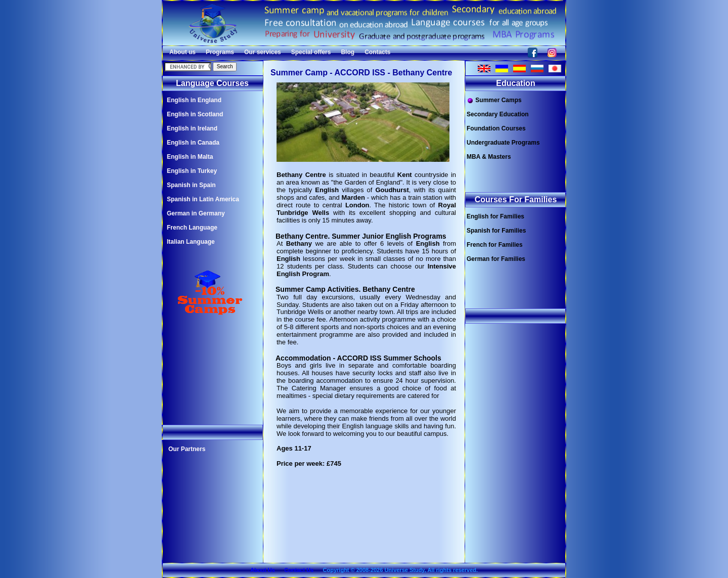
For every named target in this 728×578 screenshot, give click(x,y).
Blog (348, 52)
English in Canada (193, 143)
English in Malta (190, 157)
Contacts (377, 52)
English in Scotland (195, 114)
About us (183, 52)
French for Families (495, 245)
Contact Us (299, 570)
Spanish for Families (496, 231)
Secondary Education (498, 114)
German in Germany (196, 213)
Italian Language (191, 242)
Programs (220, 52)
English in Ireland (192, 128)
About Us (263, 570)
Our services (263, 52)
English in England (194, 100)
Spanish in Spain (191, 185)
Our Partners (187, 449)
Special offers (311, 52)
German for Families (496, 259)
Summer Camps (494, 100)
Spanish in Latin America (203, 199)
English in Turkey (192, 171)
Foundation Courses (496, 128)
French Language (192, 228)
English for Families (495, 216)
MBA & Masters (489, 157)
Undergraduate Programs (503, 143)
